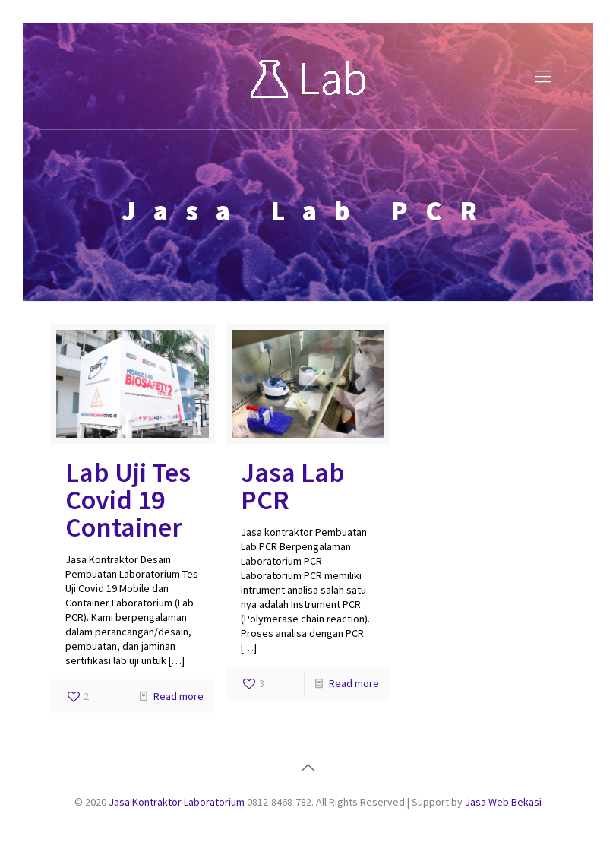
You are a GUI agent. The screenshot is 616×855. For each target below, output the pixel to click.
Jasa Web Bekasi (503, 802)
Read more (178, 696)
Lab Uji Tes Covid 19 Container (128, 500)
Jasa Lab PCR (293, 486)
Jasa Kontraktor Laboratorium (177, 802)
